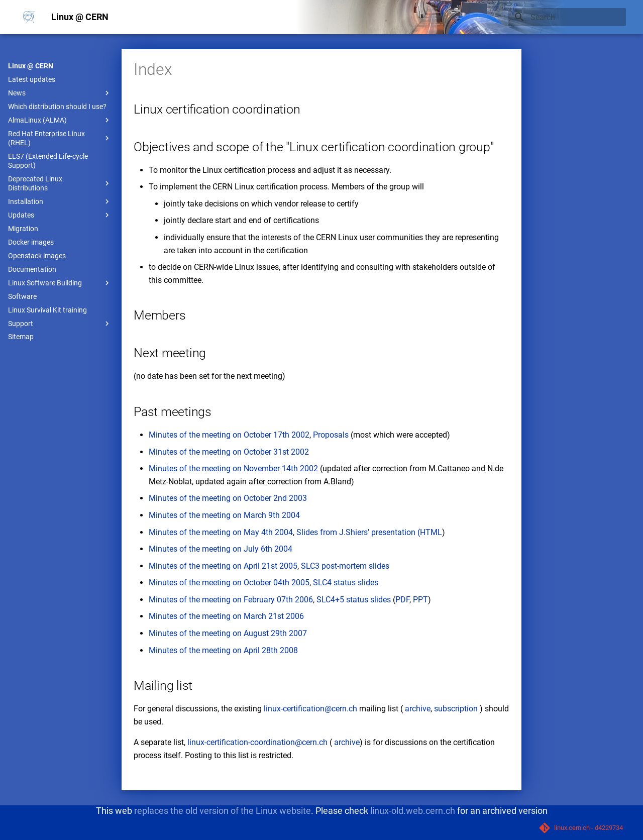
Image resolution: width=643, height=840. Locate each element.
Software (22, 296)
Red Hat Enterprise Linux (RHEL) (60, 138)
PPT (420, 600)
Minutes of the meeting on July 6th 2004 (221, 549)
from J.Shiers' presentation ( (369, 532)
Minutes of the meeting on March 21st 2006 (226, 616)
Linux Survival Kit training (47, 310)
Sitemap (21, 337)
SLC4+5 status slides (354, 600)
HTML (431, 532)
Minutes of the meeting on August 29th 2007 (228, 633)
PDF (402, 600)
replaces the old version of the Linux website (223, 811)
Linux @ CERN (31, 66)
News (60, 93)
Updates (60, 215)
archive (418, 709)
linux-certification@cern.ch (310, 709)
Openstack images (37, 256)
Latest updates (32, 79)
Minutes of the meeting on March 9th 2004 (224, 515)
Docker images (31, 242)
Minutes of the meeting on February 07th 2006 (231, 600)
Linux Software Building (60, 283)
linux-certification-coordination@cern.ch (257, 742)
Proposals (331, 435)
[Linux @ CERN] (29, 17)
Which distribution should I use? (57, 107)
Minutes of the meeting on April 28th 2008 (223, 650)
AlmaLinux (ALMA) (60, 120)
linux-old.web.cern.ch (413, 811)
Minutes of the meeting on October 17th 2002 (229, 435)
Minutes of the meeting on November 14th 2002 (233, 468)
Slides (307, 532)
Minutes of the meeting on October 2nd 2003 (228, 498)
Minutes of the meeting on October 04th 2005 (229, 583)
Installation (60, 201)
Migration (23, 229)
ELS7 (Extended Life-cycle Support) (48, 161)
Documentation (32, 269)
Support (60, 324)
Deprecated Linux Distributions (60, 183)
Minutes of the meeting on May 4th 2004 (221, 532)
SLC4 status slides (346, 583)
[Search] (567, 17)
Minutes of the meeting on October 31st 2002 (229, 452)
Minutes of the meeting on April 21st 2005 (223, 566)
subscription (456, 709)
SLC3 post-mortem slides (345, 566)
